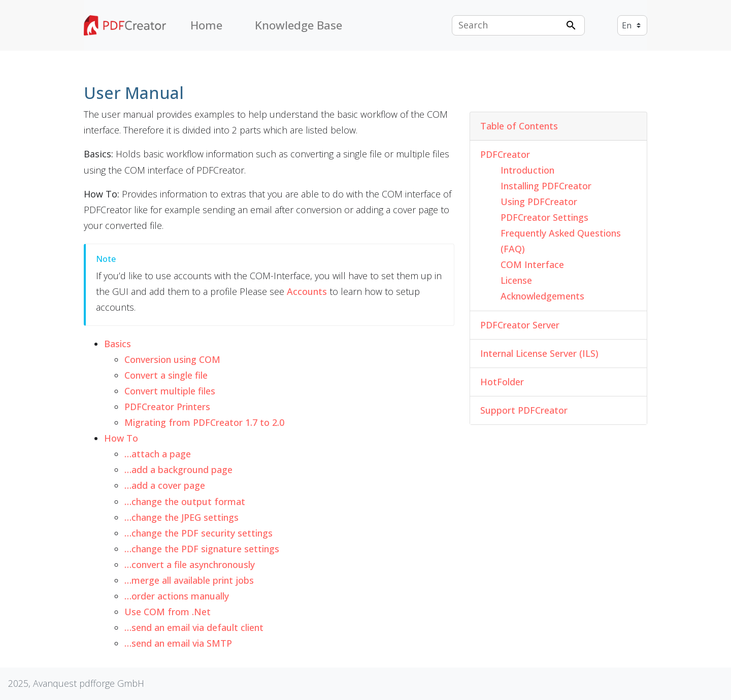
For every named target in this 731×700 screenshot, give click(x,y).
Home (206, 25)
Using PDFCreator (539, 202)
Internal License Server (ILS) (539, 353)
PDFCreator (505, 154)
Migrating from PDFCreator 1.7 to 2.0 (204, 422)
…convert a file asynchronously (190, 564)
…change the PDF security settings (198, 533)
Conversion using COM (172, 359)
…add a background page (178, 470)
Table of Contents (519, 126)
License (516, 280)
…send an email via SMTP (178, 643)
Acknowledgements (542, 296)
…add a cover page (165, 485)
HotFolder (502, 382)
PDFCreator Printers (167, 407)
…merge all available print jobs (189, 580)
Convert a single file (166, 375)
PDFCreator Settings (544, 217)
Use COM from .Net (168, 612)
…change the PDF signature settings (202, 549)
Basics (118, 344)
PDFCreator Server (520, 325)
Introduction (527, 170)
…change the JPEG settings (181, 517)
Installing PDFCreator (546, 186)
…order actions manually (177, 596)
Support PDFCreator (524, 410)
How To (121, 438)
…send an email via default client (194, 627)
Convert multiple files (170, 391)
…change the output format (185, 502)
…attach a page (158, 454)
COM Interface (532, 264)
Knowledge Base (298, 25)
